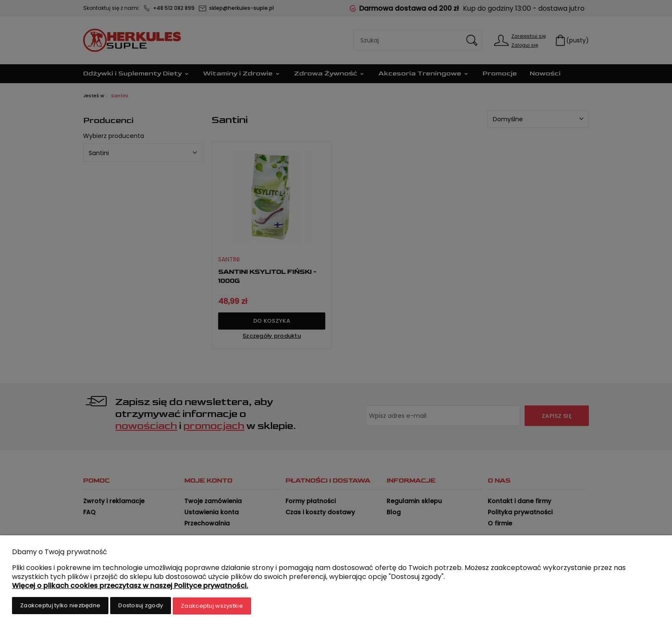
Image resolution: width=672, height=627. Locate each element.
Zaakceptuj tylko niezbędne (60, 606)
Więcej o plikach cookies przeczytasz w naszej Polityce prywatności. (130, 586)
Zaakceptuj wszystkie (212, 606)
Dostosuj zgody (141, 606)
